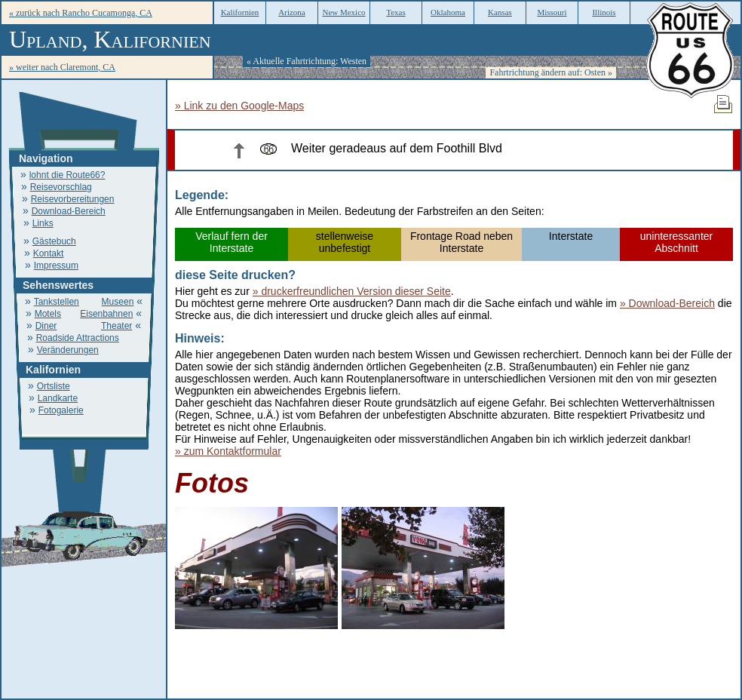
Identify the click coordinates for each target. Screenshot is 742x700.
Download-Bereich (69, 211)
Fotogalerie (61, 410)
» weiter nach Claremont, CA (62, 67)
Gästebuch (54, 241)
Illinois (604, 12)
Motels (48, 314)
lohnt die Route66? (67, 175)
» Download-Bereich (667, 303)
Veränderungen (68, 350)
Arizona (291, 12)
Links (43, 223)
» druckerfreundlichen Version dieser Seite (352, 291)
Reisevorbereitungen (73, 199)
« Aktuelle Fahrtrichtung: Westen (307, 61)
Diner (46, 326)
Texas (396, 12)
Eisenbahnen (106, 314)
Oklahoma (448, 12)
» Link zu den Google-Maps (239, 106)
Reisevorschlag (61, 187)
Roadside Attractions (78, 338)
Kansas (500, 12)
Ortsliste (54, 386)
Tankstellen (57, 302)
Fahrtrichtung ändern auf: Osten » (551, 72)
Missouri (552, 12)
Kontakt (49, 253)
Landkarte (58, 398)
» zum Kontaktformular (228, 451)
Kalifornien (240, 12)
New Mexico (343, 12)
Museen (118, 302)
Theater (117, 326)
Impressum (56, 266)
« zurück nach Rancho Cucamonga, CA (81, 13)
